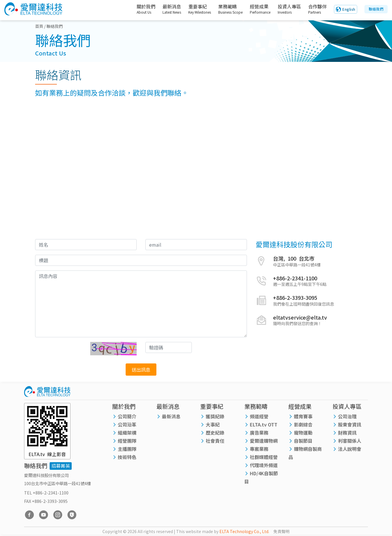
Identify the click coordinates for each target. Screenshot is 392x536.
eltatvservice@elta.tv (300, 317)
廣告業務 (259, 433)
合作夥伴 (316, 9)
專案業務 (259, 449)
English (349, 9)
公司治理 (347, 416)
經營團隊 (127, 441)
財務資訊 (347, 433)
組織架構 (127, 433)
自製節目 (303, 441)
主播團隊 (127, 449)
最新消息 (165, 9)
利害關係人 (350, 441)
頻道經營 (259, 416)
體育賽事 (303, 416)
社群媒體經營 (264, 457)
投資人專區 (286, 9)
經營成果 (255, 9)
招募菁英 (61, 466)
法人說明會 (350, 449)
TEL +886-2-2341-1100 (46, 493)
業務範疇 (225, 9)
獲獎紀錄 (215, 416)
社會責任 (215, 441)
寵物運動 (303, 433)
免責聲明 (281, 531)
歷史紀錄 (215, 433)
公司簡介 (127, 416)
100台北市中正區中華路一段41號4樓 (57, 483)
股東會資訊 (350, 424)
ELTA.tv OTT (264, 424)
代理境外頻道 (264, 465)
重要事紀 (194, 9)
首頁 (39, 26)
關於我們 (137, 9)
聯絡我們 (376, 9)
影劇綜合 (303, 424)
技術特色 (127, 457)
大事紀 (213, 424)
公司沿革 (127, 424)
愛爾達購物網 (264, 441)
